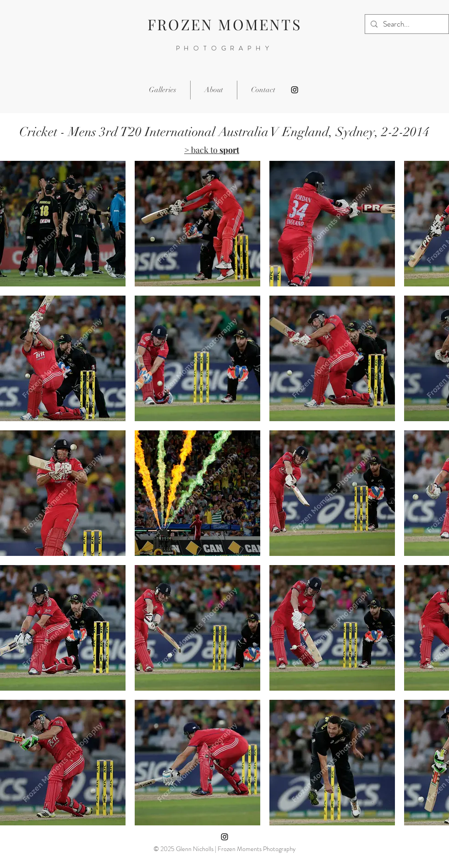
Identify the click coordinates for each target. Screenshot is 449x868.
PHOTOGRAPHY (225, 48)
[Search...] (406, 24)
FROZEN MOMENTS (224, 24)
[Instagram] (295, 90)
